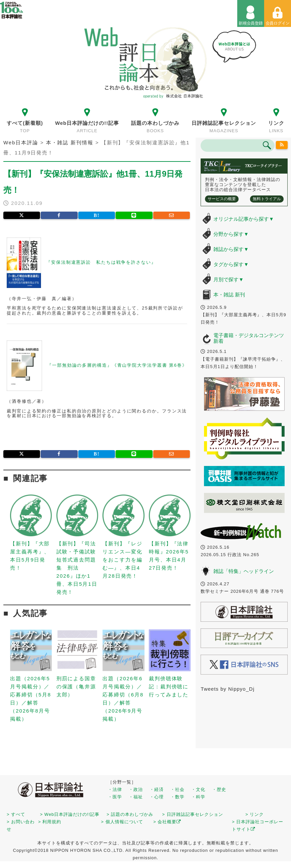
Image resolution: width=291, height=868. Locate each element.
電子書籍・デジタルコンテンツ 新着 (249, 338)
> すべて (16, 814)
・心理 (157, 797)
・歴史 (219, 789)
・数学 (177, 797)
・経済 (157, 789)
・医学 (115, 797)
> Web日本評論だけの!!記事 (70, 814)
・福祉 (136, 797)
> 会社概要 (167, 822)
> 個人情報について (122, 822)
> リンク (255, 814)
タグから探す (231, 264)
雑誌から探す (231, 249)
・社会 (177, 789)
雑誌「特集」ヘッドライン (244, 571)
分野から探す (231, 234)
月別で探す (228, 279)
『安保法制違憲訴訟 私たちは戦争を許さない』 (101, 263)
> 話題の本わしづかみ (130, 814)
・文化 (198, 789)
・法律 (115, 789)
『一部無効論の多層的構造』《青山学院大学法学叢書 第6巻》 (117, 365)
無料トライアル (267, 199)
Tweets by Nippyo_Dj (227, 689)
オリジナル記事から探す (244, 219)
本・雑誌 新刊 (229, 295)
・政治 (136, 789)
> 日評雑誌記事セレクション (193, 814)
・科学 (198, 797)
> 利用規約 (50, 822)
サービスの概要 (222, 199)
